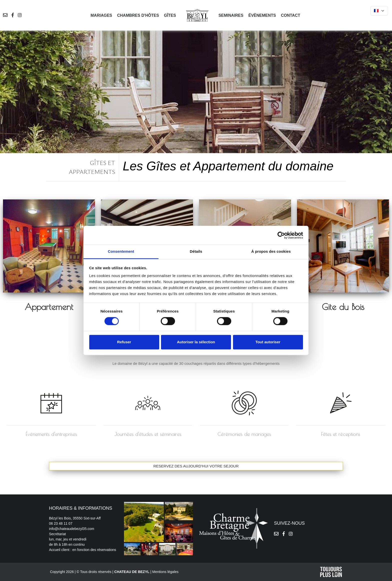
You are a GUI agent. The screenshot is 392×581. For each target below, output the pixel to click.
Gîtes (170, 15)
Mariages (101, 15)
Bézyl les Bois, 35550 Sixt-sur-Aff (75, 518)
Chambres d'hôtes (138, 15)
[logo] (197, 15)
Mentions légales (165, 572)
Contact (291, 15)
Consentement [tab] (121, 251)
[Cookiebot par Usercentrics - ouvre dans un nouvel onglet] (281, 235)
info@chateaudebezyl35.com (72, 529)
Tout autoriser (268, 342)
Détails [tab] (196, 251)
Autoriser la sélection (196, 342)
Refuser (124, 342)
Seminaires (231, 15)
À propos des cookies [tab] (271, 251)
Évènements (262, 15)
